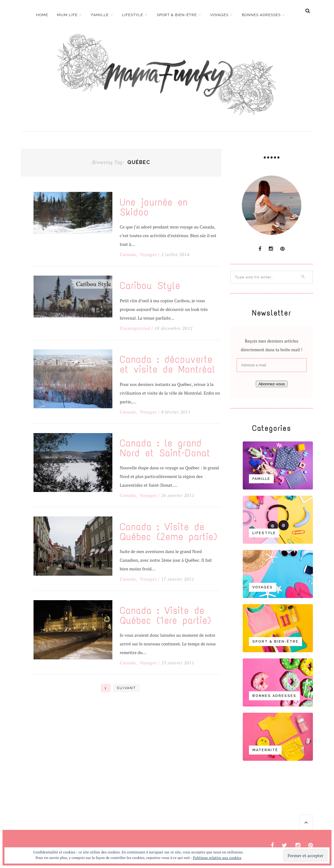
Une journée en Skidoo (154, 207)
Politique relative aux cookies (217, 858)
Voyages (219, 15)
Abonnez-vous (271, 384)
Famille (100, 15)
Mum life (67, 15)
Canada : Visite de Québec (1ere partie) (165, 616)
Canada (128, 255)
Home (42, 15)
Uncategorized (135, 328)
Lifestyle (133, 15)
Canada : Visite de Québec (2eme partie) (169, 532)
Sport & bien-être (177, 15)
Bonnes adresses (261, 15)
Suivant (126, 688)
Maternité (265, 750)
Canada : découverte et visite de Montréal (168, 365)
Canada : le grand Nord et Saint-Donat (165, 448)
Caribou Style (150, 286)
